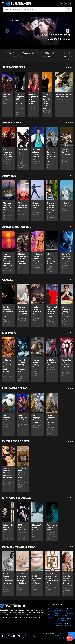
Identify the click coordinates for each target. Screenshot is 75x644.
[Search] (68, 9)
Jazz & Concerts (14, 67)
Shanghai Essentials (16, 498)
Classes (8, 280)
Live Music (9, 333)
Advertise (50, 614)
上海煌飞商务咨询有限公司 (50, 636)
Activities (9, 176)
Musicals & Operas (15, 388)
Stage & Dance (12, 122)
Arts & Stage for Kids (17, 227)
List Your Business (61, 618)
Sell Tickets (58, 624)
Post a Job (58, 613)
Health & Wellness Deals (19, 547)
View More (69, 67)
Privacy (50, 617)
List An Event (59, 608)
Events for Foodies (16, 441)
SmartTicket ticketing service (64, 626)
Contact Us (51, 611)
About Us (50, 608)
